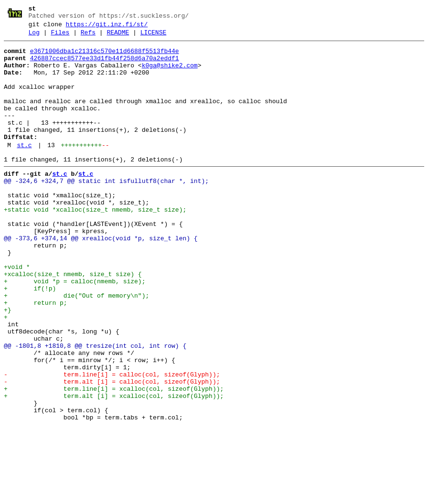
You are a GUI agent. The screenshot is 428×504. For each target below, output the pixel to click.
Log (34, 37)
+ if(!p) (30, 339)
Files (60, 37)
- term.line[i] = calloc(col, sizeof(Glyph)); (112, 442)
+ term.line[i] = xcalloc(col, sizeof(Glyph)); (114, 459)
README (118, 37)
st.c (24, 170)
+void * (17, 313)
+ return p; (36, 356)
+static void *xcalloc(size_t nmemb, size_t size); (95, 244)
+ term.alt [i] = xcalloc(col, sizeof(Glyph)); (114, 468)
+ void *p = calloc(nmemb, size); (75, 330)
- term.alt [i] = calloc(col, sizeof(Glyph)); (112, 450)
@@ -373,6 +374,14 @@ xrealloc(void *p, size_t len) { (101, 279)
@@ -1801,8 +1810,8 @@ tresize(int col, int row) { (95, 407)
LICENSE (154, 37)
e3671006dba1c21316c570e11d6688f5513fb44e (105, 57)
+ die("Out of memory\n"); (76, 347)
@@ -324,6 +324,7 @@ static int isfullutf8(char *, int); (106, 210)
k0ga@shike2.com (170, 74)
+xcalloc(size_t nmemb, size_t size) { (73, 322)
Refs (88, 37)
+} (8, 365)
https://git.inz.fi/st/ (107, 27)
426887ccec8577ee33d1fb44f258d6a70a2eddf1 (105, 65)
